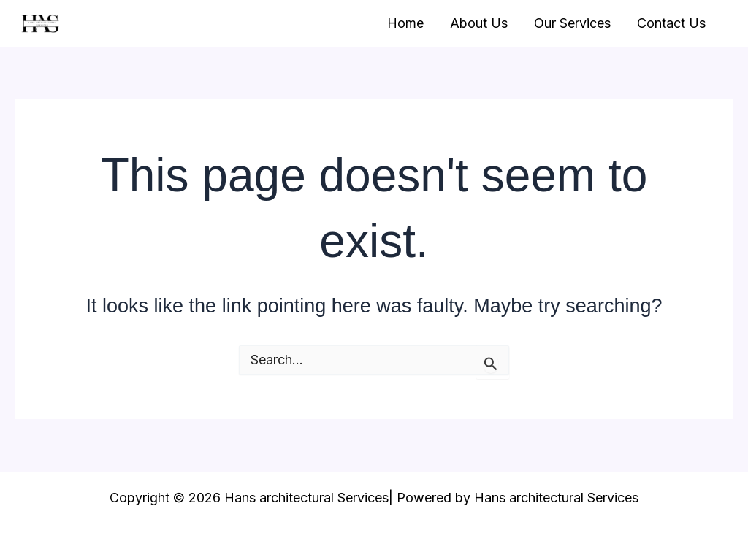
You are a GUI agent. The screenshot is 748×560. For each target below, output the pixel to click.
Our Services (572, 23)
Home (405, 23)
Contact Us (671, 23)
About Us (479, 23)
